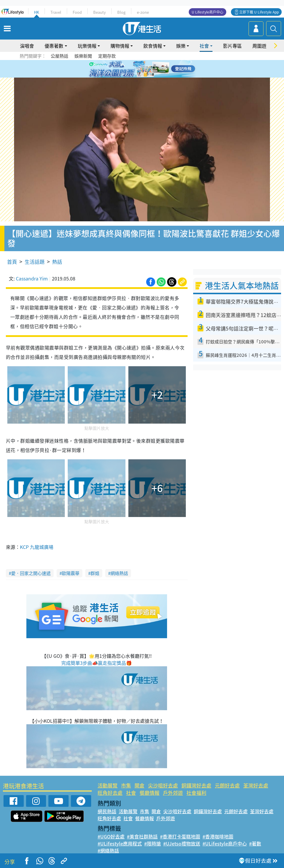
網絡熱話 (119, 573)
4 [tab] (147, 69)
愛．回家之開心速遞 (31, 573)
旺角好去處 (110, 793)
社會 (204, 46)
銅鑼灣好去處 (196, 785)
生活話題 (35, 262)
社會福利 (196, 793)
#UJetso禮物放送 (182, 843)
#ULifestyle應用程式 (120, 843)
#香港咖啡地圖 (218, 836)
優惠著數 (54, 46)
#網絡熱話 (108, 850)
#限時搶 (153, 843)
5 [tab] (152, 69)
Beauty (100, 12)
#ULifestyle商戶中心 (225, 843)
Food (77, 12)
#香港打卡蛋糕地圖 (180, 836)
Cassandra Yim (32, 278)
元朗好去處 (227, 785)
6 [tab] (158, 69)
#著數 (255, 843)
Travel (56, 12)
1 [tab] (129, 69)
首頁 (12, 262)
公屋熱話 (59, 56)
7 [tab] (141, 76)
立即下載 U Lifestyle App (259, 12)
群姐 (95, 573)
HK (36, 12)
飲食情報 (153, 46)
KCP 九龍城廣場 (37, 547)
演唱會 (27, 46)
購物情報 (120, 46)
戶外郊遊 (173, 793)
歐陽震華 (71, 573)
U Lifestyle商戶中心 (208, 12)
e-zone (143, 12)
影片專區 (232, 46)
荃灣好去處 (256, 785)
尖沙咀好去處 (163, 785)
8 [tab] (147, 76)
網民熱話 (107, 811)
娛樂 (181, 46)
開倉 (140, 785)
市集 (126, 785)
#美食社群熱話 (142, 836)
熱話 (57, 262)
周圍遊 (259, 46)
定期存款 (107, 56)
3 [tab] (141, 69)
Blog (121, 12)
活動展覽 (108, 785)
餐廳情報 (149, 793)
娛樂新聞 (83, 56)
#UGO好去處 (111, 836)
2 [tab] (135, 69)
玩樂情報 (87, 46)
